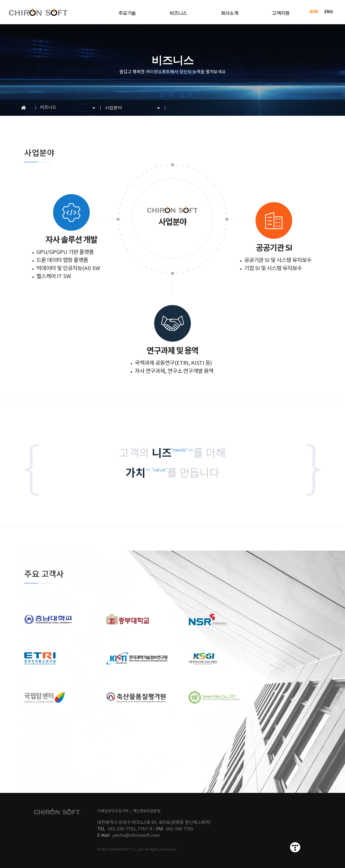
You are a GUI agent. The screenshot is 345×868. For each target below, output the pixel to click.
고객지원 (281, 13)
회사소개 (230, 13)
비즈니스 (178, 13)
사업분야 (113, 108)
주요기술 (127, 13)
